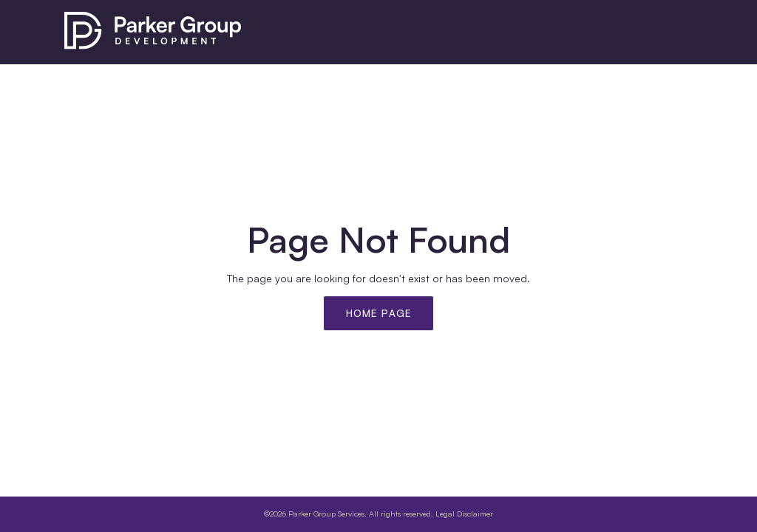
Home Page (379, 313)
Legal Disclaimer (464, 514)
